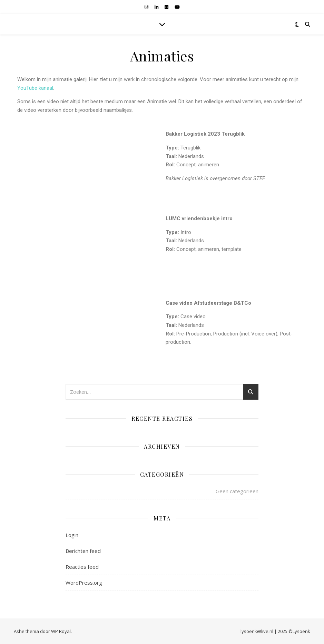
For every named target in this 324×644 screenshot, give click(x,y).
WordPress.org (84, 583)
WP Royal (61, 631)
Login (72, 535)
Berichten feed (83, 551)
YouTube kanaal (35, 88)
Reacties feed (82, 567)
